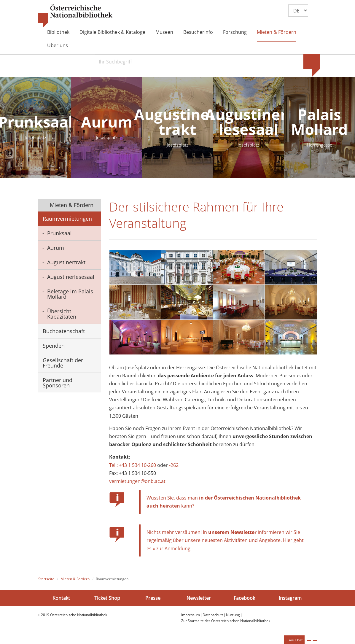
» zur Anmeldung (172, 551)
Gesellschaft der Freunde (63, 363)
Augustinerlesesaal (71, 277)
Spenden (54, 346)
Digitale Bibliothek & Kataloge (112, 32)
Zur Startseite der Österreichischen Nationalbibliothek (226, 623)
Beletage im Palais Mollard (70, 294)
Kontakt (61, 600)
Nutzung (233, 617)
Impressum (191, 617)
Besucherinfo (198, 32)
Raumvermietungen (67, 219)
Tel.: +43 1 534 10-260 (133, 467)
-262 (174, 467)
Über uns (58, 45)
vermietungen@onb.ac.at (137, 483)
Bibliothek (58, 32)
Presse (153, 600)
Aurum (56, 248)
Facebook (244, 600)
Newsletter (199, 600)
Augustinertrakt (66, 262)
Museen (164, 32)
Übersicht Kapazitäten (62, 314)
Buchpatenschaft (64, 331)
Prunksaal (59, 233)
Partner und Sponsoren (58, 383)
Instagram (290, 600)
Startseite (46, 581)
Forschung (235, 32)
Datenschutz (213, 617)
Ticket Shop (107, 600)
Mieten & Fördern (277, 32)
